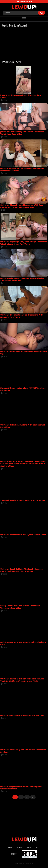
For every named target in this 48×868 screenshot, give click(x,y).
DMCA (29, 847)
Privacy (19, 847)
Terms (10, 847)
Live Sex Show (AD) (24, 1)
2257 (38, 847)
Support (14, 854)
